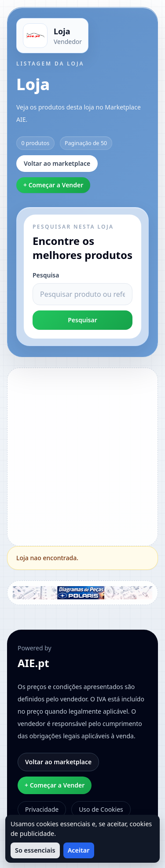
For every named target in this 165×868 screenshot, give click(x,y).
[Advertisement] (82, 456)
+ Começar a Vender (53, 185)
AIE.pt (33, 663)
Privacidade (42, 809)
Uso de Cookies (101, 809)
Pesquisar (82, 320)
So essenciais (35, 850)
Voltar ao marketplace (57, 163)
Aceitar (79, 850)
